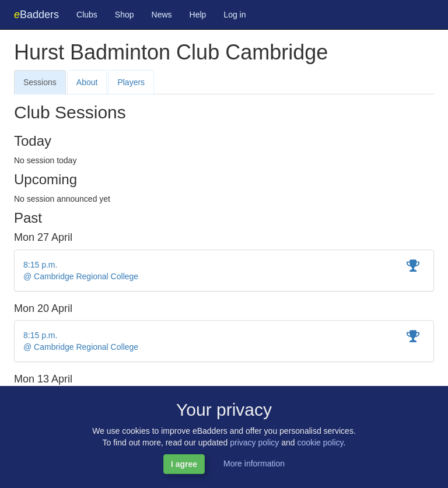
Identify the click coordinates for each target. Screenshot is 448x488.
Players (131, 82)
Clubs (87, 15)
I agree (184, 464)
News (162, 15)
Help (198, 15)
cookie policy (320, 443)
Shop (125, 15)
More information (254, 464)
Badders (36, 15)
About (87, 82)
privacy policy (254, 443)
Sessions (40, 82)
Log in (235, 15)
